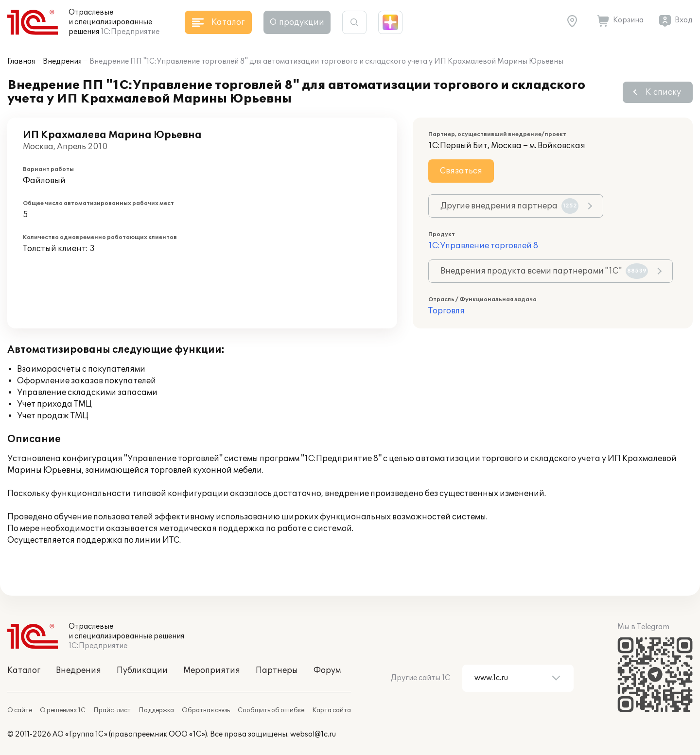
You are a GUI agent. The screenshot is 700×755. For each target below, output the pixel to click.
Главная (21, 61)
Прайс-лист (112, 710)
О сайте (20, 710)
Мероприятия (212, 670)
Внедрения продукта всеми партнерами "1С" (544, 271)
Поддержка (156, 710)
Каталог (24, 670)
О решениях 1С (63, 710)
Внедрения (62, 61)
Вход (684, 20)
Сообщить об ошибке (271, 710)
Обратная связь (206, 710)
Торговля (446, 311)
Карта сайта (332, 710)
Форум (327, 670)
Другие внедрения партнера (509, 206)
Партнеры (277, 670)
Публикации (142, 670)
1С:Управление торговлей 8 (483, 246)
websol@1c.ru (313, 734)
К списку (663, 92)
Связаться (461, 171)
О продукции (297, 22)
